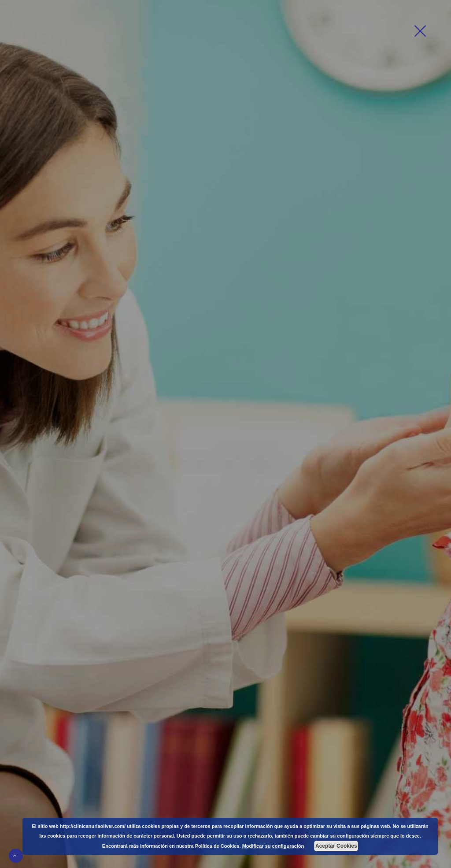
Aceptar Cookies (336, 846)
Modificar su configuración (273, 846)
